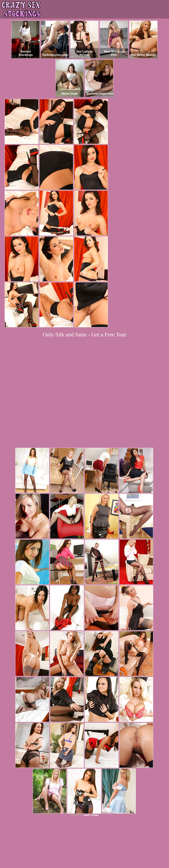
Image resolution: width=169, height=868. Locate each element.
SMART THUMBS (91, 765)
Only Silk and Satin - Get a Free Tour (84, 334)
